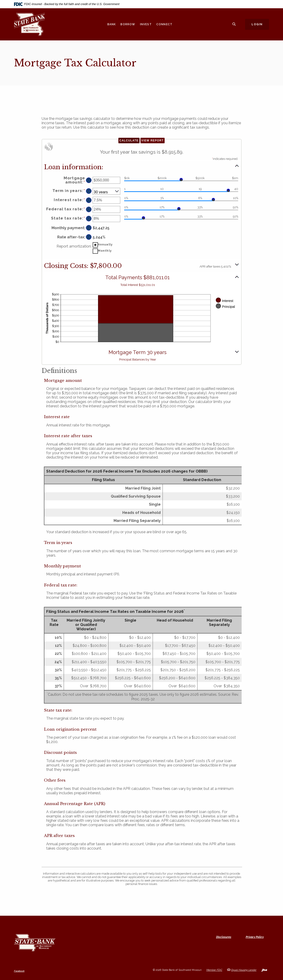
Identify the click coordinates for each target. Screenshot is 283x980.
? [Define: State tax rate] (89, 219)
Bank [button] (112, 24)
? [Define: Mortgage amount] (89, 180)
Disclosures (224, 937)
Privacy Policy (255, 937)
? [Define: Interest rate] (89, 200)
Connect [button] (164, 24)
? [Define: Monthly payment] (89, 228)
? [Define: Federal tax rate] (89, 210)
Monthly (105, 251)
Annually (105, 245)
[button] (142, 167)
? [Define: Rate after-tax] (89, 237)
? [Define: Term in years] (89, 191)
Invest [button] (146, 24)
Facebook (19, 971)
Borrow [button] (128, 24)
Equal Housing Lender (244, 970)
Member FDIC (214, 970)
